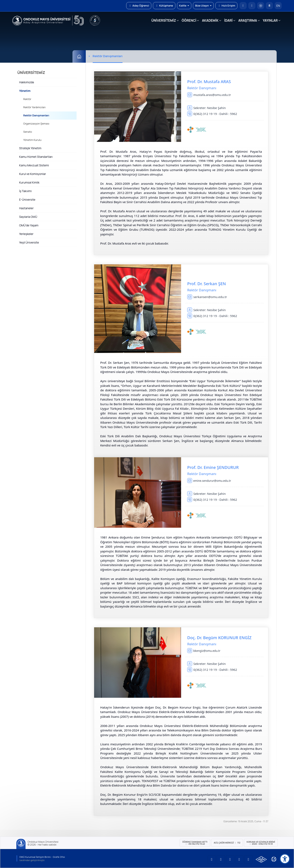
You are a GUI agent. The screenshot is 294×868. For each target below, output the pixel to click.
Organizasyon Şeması (36, 124)
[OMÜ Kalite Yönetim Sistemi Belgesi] (261, 859)
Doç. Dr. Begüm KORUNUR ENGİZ (219, 638)
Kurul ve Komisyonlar (33, 174)
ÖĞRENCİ (189, 20)
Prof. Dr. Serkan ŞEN (207, 284)
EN (278, 6)
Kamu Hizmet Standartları (36, 157)
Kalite (184, 6)
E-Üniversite (27, 200)
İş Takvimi (25, 191)
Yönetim (25, 91)
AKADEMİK (210, 20)
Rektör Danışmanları (36, 115)
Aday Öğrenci (139, 6)
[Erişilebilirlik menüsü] (285, 859)
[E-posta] (252, 6)
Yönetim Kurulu (32, 140)
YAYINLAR (270, 20)
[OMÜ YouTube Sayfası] (212, 859)
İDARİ (228, 20)
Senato (28, 132)
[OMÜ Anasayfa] (243, 6)
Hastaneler (26, 208)
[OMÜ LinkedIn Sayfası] (221, 859)
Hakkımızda (27, 82)
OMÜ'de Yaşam (29, 225)
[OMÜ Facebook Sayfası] (248, 859)
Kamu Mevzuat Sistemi (34, 165)
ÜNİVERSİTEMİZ (164, 20)
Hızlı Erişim (226, 6)
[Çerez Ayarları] (274, 859)
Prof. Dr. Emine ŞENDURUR (213, 467)
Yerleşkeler (26, 234)
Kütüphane (164, 6)
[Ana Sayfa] (79, 56)
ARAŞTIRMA (248, 20)
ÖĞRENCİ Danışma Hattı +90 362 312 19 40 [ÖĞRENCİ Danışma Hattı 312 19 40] (195, 843)
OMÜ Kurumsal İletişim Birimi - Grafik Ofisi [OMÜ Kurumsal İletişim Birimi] (42, 857)
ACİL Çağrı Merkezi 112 (227, 843)
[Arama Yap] (269, 6)
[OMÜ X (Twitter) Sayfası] (239, 859)
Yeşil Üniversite (29, 242)
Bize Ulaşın (203, 6)
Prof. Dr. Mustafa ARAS (209, 82)
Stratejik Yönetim (30, 148)
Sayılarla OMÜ (28, 217)
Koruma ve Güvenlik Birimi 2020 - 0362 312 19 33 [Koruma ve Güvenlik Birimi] (261, 843)
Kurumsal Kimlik (29, 182)
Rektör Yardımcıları (35, 107)
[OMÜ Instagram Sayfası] (230, 859)
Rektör (27, 99)
